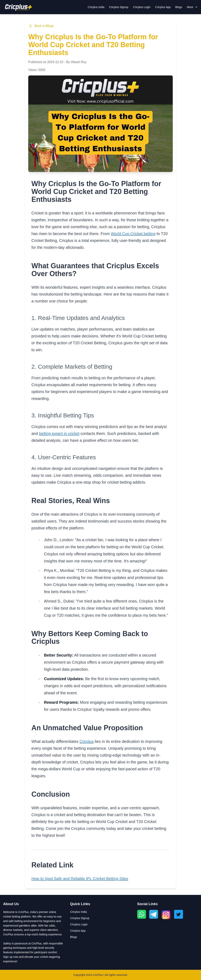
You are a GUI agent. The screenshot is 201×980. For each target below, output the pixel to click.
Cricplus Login (142, 7)
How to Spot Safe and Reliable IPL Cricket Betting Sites (80, 879)
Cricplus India (96, 7)
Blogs (179, 7)
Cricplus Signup (119, 7)
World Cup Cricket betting (133, 234)
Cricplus (87, 741)
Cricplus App (163, 7)
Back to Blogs (41, 26)
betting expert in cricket (59, 434)
